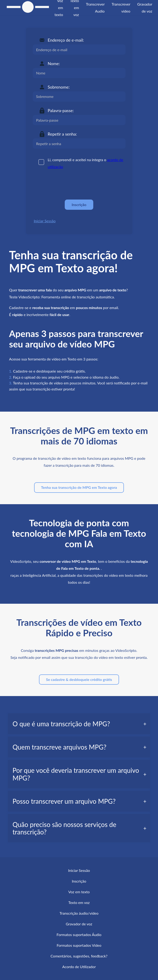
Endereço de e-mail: (66, 40)
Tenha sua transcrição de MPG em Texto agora (79, 487)
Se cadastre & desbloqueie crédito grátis (79, 679)
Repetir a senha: (62, 134)
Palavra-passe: (61, 110)
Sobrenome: (59, 87)
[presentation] (68, 185)
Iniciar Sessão (45, 221)
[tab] (79, 724)
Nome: (54, 63)
